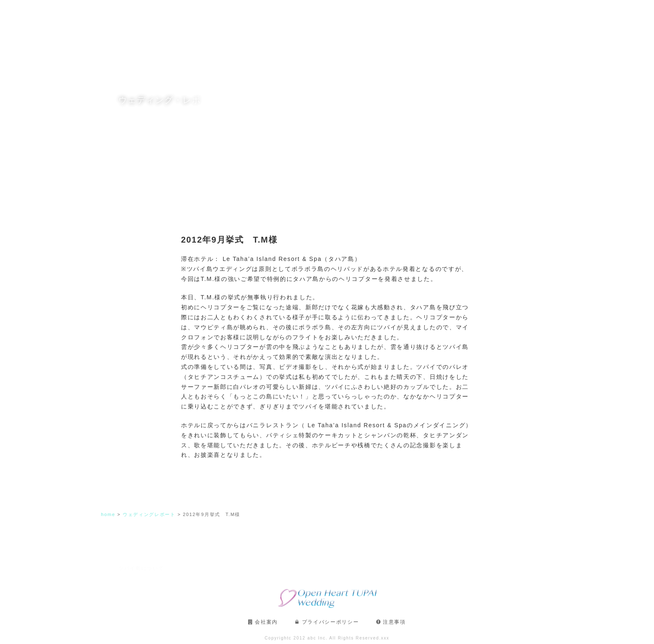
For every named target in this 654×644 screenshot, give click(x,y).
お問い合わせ (560, 13)
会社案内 (266, 625)
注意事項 (394, 625)
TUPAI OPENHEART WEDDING (60, 13)
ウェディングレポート (152, 514)
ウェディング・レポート (501, 13)
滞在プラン (341, 13)
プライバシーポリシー (331, 625)
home (111, 514)
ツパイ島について (225, 13)
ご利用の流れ (441, 13)
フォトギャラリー (389, 13)
